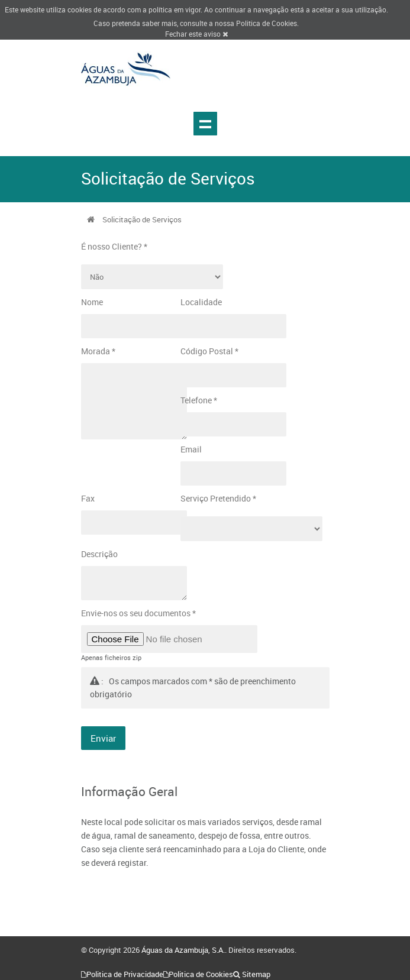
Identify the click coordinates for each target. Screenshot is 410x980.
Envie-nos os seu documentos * (138, 613)
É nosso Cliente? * (114, 246)
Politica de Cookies (267, 23)
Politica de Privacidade (125, 974)
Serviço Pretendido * (218, 498)
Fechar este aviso (196, 34)
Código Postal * (209, 351)
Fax (88, 498)
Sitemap (256, 974)
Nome (92, 302)
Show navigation (205, 124)
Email (191, 449)
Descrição (99, 554)
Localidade (201, 302)
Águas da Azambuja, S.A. (183, 950)
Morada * (98, 351)
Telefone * (199, 400)
